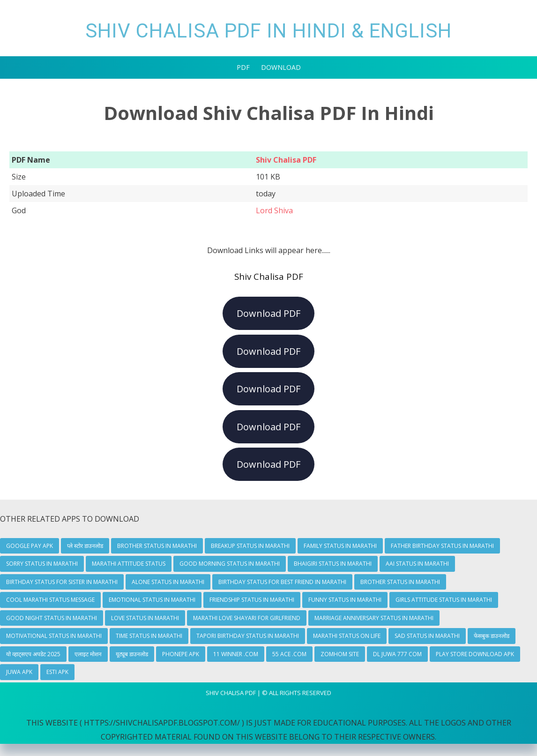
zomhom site (340, 654)
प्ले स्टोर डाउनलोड (85, 546)
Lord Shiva (274, 210)
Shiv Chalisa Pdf (231, 693)
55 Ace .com (289, 654)
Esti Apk (57, 672)
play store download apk (475, 654)
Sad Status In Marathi (427, 636)
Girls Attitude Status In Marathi (444, 600)
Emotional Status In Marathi (152, 600)
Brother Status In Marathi (157, 546)
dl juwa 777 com (397, 654)
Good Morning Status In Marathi (230, 564)
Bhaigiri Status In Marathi (333, 564)
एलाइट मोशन (88, 654)
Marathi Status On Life (347, 636)
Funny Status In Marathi (345, 600)
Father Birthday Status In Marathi (442, 546)
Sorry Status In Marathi (42, 564)
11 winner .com (236, 654)
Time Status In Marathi (149, 636)
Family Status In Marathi (340, 546)
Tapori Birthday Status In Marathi (248, 636)
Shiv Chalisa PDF (286, 160)
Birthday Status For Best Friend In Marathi (282, 582)
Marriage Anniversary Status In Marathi (374, 618)
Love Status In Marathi (145, 618)
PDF (243, 67)
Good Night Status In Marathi (52, 618)
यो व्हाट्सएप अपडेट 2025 (33, 654)
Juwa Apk (19, 672)
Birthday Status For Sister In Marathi (62, 582)
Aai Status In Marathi (417, 564)
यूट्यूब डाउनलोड (132, 654)
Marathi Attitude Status (129, 564)
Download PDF (268, 313)
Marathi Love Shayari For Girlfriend (247, 618)
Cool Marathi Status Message (50, 600)
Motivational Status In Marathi (54, 636)
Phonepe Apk (181, 654)
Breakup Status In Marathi (250, 546)
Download (281, 67)
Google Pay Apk (30, 546)
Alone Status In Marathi (168, 582)
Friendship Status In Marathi (252, 600)
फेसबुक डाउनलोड (492, 636)
